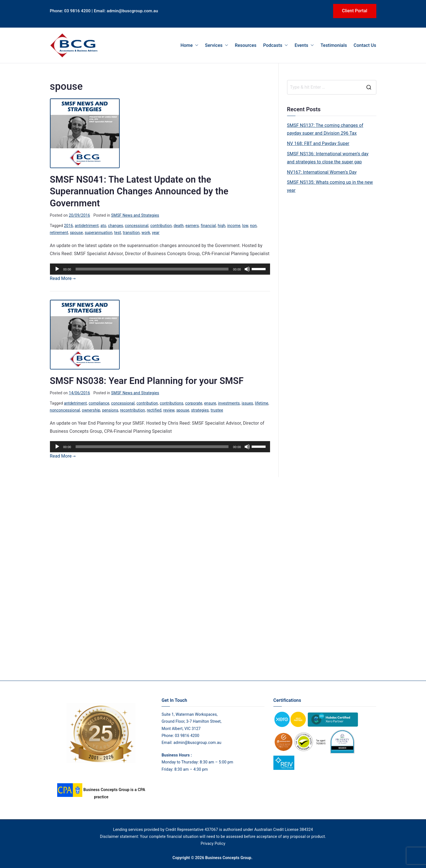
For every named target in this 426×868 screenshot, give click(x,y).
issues (247, 403)
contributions (172, 403)
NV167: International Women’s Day (322, 172)
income (234, 226)
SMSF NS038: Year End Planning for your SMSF (147, 381)
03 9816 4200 (186, 736)
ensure (210, 403)
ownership (91, 410)
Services (217, 45)
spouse (76, 233)
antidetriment (87, 226)
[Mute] (247, 269)
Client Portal (355, 11)
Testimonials (334, 45)
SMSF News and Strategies (135, 215)
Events (304, 45)
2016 (68, 226)
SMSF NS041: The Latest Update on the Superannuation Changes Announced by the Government (139, 191)
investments (229, 403)
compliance (99, 403)
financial (208, 226)
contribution (161, 226)
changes (115, 226)
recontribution (132, 410)
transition (131, 233)
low (245, 226)
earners (192, 226)
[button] (196, 45)
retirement (59, 233)
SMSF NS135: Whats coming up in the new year (330, 186)
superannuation (99, 233)
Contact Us (365, 45)
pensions (110, 410)
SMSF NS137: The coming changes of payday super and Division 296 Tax (325, 129)
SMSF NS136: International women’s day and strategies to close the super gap (328, 158)
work (146, 233)
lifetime (262, 403)
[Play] (57, 269)
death (179, 226)
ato (103, 226)
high (221, 226)
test (117, 233)
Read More (63, 278)
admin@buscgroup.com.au (198, 743)
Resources (246, 45)
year (156, 233)
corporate (194, 403)
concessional (137, 226)
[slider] (152, 269)
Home (189, 45)
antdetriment (75, 403)
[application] (160, 269)
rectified (154, 410)
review (169, 410)
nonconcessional (65, 410)
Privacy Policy (213, 843)
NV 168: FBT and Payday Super (318, 143)
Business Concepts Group (228, 858)
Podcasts (275, 45)
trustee (217, 410)
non (253, 226)
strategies (200, 410)
